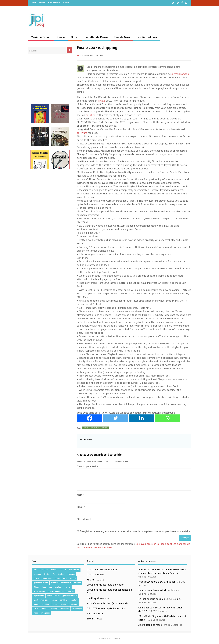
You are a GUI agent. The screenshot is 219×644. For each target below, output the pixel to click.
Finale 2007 (95, 428)
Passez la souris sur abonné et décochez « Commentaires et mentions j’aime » (162, 571)
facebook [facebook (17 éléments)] (62, 574)
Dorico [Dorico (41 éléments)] (47, 574)
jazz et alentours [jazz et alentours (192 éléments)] (56, 587)
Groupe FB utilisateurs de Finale (105, 585)
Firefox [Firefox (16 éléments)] (57, 578)
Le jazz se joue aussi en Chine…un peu (160, 599)
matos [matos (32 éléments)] (50, 596)
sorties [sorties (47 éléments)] (44, 609)
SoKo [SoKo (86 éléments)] (36, 609)
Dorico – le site (96, 574)
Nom (80, 495)
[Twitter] (116, 418)
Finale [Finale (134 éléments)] (36, 578)
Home (34, 3)
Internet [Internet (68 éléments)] (77, 583)
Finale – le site (95, 580)
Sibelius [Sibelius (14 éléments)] (64, 604)
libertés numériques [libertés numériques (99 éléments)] (56, 591)
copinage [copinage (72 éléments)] (37, 574)
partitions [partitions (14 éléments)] (64, 600)
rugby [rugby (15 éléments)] (55, 604)
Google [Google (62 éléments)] (73, 578)
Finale (61, 37)
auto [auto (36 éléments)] (35, 570)
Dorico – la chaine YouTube (102, 569)
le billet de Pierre (97, 37)
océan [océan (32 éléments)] (54, 600)
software (82, 133)
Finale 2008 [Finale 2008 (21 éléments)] (47, 578)
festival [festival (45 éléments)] (71, 574)
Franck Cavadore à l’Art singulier (157, 582)
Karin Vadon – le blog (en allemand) (107, 603)
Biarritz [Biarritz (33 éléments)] (54, 570)
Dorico (75, 37)
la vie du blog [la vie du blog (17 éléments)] (39, 591)
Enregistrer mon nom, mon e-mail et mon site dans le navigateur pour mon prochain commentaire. (135, 531)
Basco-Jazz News (54, 3)
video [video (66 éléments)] (36, 613)
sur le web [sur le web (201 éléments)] (65, 609)
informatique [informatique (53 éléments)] (66, 583)
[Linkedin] (141, 418)
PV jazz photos (95, 613)
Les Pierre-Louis (147, 37)
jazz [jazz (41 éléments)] (44, 587)
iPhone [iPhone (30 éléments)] (36, 587)
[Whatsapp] (167, 418)
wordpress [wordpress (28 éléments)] (45, 613)
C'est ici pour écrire (87, 466)
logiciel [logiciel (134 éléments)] (71, 591)
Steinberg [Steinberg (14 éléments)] (53, 609)
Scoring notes (94, 618)
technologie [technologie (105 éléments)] (77, 609)
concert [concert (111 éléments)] (63, 570)
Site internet (84, 519)
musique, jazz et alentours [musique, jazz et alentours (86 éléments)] (66, 596)
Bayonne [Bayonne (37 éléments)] (44, 570)
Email (80, 507)
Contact (42, 3)
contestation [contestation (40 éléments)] (74, 570)
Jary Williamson (180, 74)
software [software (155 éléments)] (74, 604)
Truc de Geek (122, 37)
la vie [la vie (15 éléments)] (68, 587)
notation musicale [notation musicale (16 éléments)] (41, 600)
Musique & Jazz (41, 37)
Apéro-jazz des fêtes (150, 625)
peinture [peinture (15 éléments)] (74, 600)
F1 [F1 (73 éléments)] (54, 574)
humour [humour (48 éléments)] (54, 583)
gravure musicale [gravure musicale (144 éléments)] (41, 583)
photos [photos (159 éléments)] (36, 604)
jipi (78, 55)
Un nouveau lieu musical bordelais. (158, 590)
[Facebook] (90, 418)
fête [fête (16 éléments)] (65, 578)
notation (91, 115)
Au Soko (66, 3)
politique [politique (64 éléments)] (46, 604)
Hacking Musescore (98, 598)
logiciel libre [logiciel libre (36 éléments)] (39, 596)
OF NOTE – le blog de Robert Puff (107, 608)
